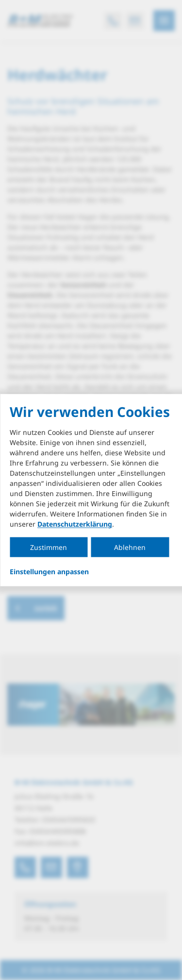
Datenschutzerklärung (75, 524)
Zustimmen (49, 547)
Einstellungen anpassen (49, 572)
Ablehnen (130, 547)
